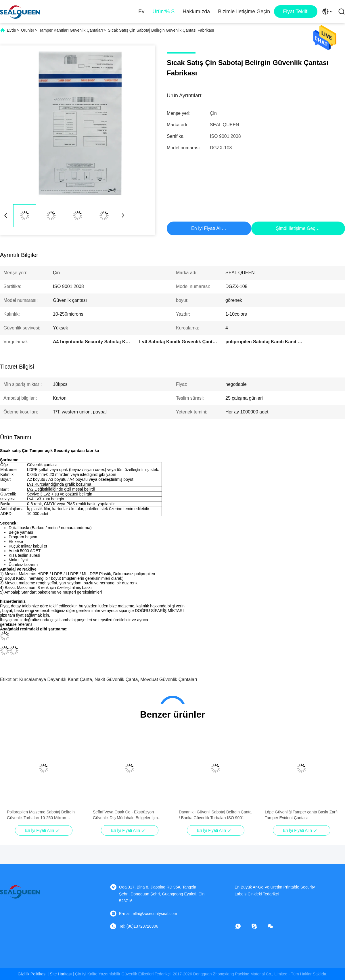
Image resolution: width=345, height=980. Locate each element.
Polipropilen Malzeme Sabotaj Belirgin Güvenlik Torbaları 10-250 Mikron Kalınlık (41, 815)
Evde (11, 30)
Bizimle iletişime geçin (244, 12)
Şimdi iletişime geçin (297, 228)
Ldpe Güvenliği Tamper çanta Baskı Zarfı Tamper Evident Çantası (301, 815)
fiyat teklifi (296, 12)
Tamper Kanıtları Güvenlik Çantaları (71, 30)
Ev (141, 12)
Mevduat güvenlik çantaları (169, 679)
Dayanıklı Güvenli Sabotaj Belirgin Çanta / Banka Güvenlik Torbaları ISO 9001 (215, 815)
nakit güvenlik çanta (116, 679)
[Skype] (258, 926)
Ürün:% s (163, 12)
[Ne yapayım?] (242, 926)
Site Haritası (61, 974)
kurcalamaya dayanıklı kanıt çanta (56, 679)
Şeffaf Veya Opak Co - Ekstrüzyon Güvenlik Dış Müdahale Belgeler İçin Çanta (125, 815)
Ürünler (28, 30)
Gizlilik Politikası (32, 974)
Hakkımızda (196, 12)
